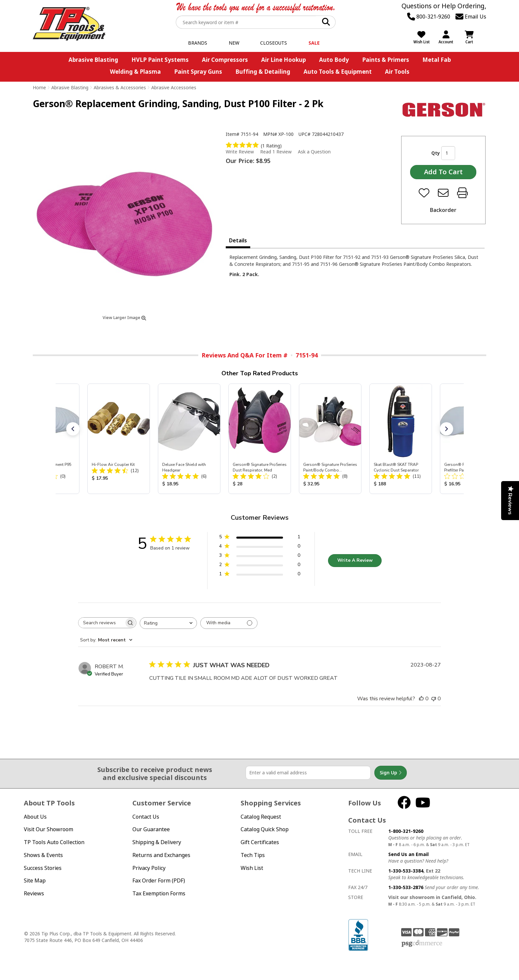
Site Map (35, 880)
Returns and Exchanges (161, 855)
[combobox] (168, 623)
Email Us (471, 17)
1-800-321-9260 (406, 831)
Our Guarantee (151, 829)
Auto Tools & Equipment (338, 72)
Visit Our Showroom (48, 829)
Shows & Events (43, 855)
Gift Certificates (260, 842)
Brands (198, 43)
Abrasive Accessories (174, 87)
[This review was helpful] (421, 699)
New (234, 43)
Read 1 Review (276, 152)
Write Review (240, 152)
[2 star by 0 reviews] (260, 566)
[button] (73, 429)
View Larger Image (124, 318)
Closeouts (274, 43)
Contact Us (146, 817)
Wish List (252, 868)
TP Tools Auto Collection (54, 842)
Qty (436, 153)
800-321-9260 (429, 17)
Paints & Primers (386, 60)
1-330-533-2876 (406, 887)
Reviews (34, 893)
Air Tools (397, 72)
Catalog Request (261, 817)
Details (238, 240)
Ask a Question (314, 152)
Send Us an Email (408, 854)
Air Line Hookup (283, 60)
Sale (314, 43)
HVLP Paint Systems (160, 60)
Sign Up (391, 773)
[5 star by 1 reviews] (260, 538)
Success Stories (43, 868)
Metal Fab (437, 60)
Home (39, 87)
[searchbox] (101, 623)
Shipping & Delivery (157, 842)
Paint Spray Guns (198, 72)
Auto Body (334, 60)
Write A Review (355, 560)
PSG (422, 944)
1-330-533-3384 (406, 871)
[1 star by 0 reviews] (260, 575)
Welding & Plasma (135, 72)
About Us (35, 817)
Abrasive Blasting (93, 60)
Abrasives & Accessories (120, 87)
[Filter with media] (229, 623)
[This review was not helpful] (434, 699)
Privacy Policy (149, 868)
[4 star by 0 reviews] (260, 547)
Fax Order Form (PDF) (159, 880)
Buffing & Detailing (263, 72)
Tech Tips (253, 855)
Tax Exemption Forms (159, 893)
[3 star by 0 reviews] (260, 557)
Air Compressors (225, 60)
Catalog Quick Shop (265, 829)
